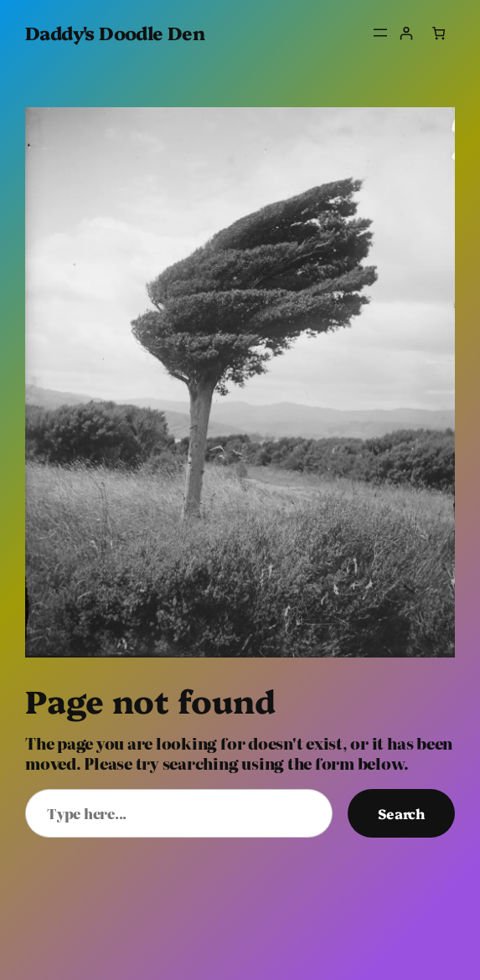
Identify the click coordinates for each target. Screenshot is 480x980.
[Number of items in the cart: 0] (439, 33)
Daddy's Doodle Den (115, 32)
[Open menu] (380, 33)
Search (401, 813)
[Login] (407, 33)
